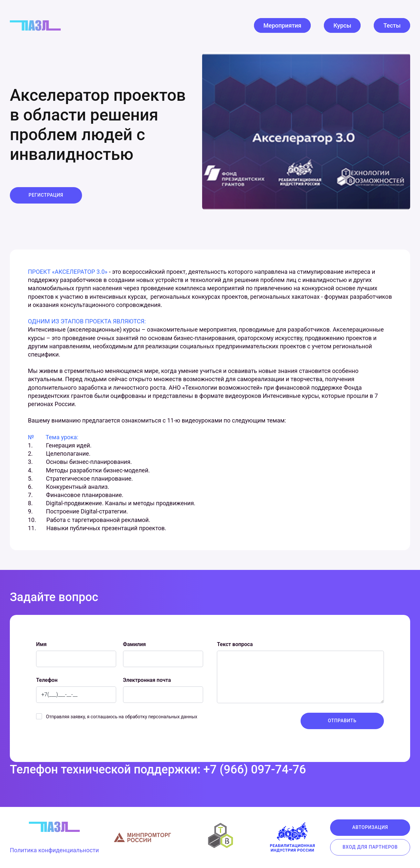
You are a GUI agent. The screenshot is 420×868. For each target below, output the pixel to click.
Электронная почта (147, 680)
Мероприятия (283, 25)
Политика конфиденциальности (54, 850)
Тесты (392, 25)
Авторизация (370, 827)
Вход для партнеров (370, 847)
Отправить (342, 721)
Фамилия (135, 644)
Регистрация (46, 195)
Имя (41, 644)
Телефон (47, 680)
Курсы (342, 25)
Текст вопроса (235, 644)
